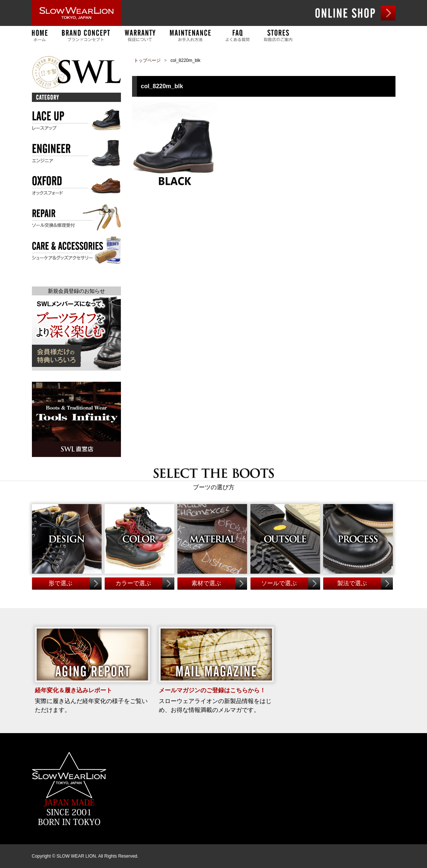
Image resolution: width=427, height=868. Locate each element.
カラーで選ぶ (133, 583)
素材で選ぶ (206, 583)
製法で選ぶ (352, 583)
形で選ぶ (60, 583)
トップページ (147, 60)
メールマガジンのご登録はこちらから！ (212, 690)
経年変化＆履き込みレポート (73, 690)
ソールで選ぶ (279, 583)
